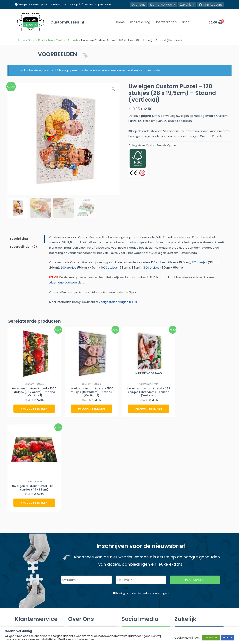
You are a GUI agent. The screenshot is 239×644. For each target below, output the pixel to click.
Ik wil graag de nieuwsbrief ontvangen (141, 499)
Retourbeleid (25, 584)
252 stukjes (199, 262)
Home (120, 22)
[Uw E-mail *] (141, 486)
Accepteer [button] (211, 638)
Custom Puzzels (156, 145)
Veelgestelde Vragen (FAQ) (118, 301)
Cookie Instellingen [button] (187, 638)
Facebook (134, 547)
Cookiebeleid (26, 560)
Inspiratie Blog (140, 22)
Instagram (135, 537)
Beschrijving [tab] (19, 238)
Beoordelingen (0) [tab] (23, 246)
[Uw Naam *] (87, 486)
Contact (22, 592)
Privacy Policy (26, 576)
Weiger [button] (228, 638)
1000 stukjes (109, 267)
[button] (163, 4)
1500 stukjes (151, 267)
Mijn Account (211, 4)
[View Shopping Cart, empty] (215, 22)
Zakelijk (187, 4)
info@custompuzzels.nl (95, 4)
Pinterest (134, 567)
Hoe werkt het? (166, 22)
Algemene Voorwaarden (66, 282)
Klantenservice (163, 4)
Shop (186, 22)
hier (92, 639)
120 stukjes (158, 262)
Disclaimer (24, 568)
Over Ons (138, 4)
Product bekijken (34, 409)
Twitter (132, 557)
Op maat (173, 145)
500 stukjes (68, 267)
